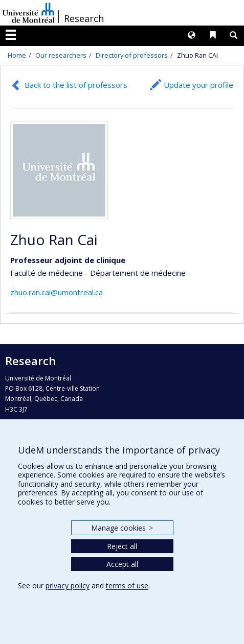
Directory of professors (132, 55)
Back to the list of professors (76, 85)
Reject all (122, 546)
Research (84, 18)
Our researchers (61, 55)
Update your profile (198, 85)
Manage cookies (122, 528)
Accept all (122, 564)
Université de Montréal (29, 13)
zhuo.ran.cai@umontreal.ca (57, 292)
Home (17, 55)
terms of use (127, 586)
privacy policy (68, 586)
